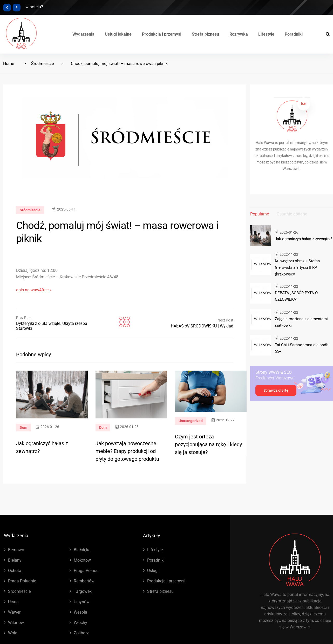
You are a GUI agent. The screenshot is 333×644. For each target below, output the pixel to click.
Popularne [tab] (260, 214)
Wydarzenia (83, 34)
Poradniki (294, 34)
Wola (13, 633)
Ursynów (82, 602)
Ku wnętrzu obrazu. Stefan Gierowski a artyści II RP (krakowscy (297, 267)
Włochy (80, 623)
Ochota (15, 571)
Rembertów (84, 581)
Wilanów (16, 623)
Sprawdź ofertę (276, 390)
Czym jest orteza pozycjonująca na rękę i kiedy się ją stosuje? (208, 444)
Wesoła (80, 612)
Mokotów (82, 560)
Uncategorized (191, 421)
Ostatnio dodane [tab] (292, 214)
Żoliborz (81, 633)
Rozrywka (239, 34)
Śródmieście (42, 64)
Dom (23, 428)
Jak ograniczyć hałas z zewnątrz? (304, 239)
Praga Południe (22, 581)
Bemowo (16, 550)
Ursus (13, 602)
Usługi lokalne (118, 34)
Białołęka (82, 550)
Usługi (153, 571)
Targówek (83, 591)
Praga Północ (86, 571)
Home (9, 64)
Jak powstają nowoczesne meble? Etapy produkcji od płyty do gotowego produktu (127, 451)
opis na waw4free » (34, 290)
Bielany (15, 560)
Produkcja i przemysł (162, 34)
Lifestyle (266, 34)
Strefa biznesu (205, 34)
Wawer (14, 612)
